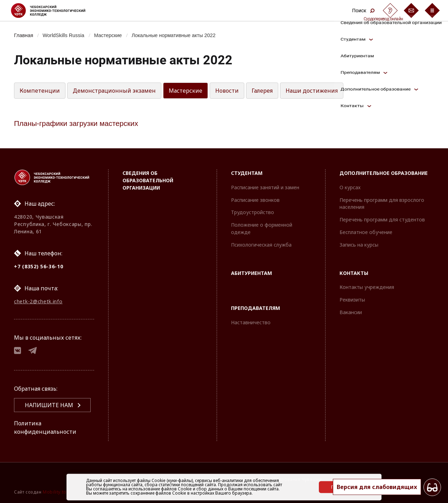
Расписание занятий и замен (265, 187)
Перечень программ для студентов (382, 219)
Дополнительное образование (384, 173)
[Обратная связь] (411, 10)
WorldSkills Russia (64, 35)
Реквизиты (352, 300)
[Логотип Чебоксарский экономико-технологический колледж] (54, 10)
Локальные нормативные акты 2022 (174, 35)
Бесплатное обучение (366, 232)
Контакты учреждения (367, 287)
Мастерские (108, 35)
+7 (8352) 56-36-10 (39, 266)
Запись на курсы (359, 245)
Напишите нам (49, 405)
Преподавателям (255, 308)
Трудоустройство (253, 212)
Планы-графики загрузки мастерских (76, 123)
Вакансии (351, 312)
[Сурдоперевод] (390, 10)
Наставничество (251, 322)
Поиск (363, 10)
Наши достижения (312, 91)
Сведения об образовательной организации (148, 180)
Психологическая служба (261, 245)
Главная (24, 35)
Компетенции (40, 91)
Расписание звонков (255, 200)
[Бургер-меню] (432, 10)
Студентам (247, 173)
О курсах (350, 187)
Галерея (262, 91)
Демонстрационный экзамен (114, 91)
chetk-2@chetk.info (38, 301)
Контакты (354, 273)
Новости (227, 91)
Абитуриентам (251, 273)
